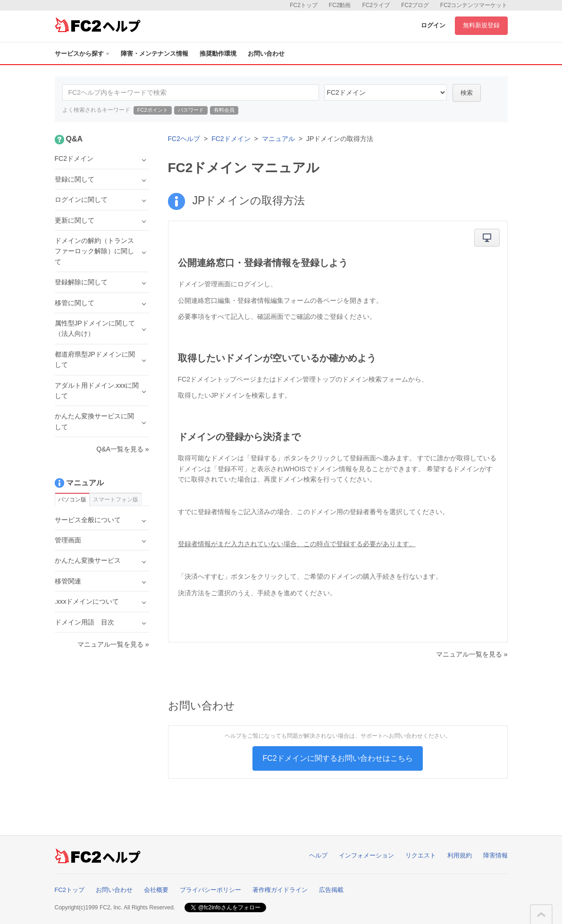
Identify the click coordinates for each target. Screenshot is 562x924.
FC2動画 (340, 5)
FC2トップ (304, 5)
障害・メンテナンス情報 (155, 54)
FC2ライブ (376, 5)
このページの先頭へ (541, 915)
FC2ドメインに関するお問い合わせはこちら (337, 758)
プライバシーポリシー (210, 890)
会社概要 (156, 890)
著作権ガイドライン (280, 890)
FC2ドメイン (231, 139)
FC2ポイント (153, 110)
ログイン (433, 25)
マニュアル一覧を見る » (472, 654)
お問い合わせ (266, 54)
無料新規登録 (481, 25)
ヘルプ (318, 855)
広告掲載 (331, 890)
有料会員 (224, 110)
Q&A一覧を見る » (122, 449)
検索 (467, 93)
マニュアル (278, 139)
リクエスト (421, 855)
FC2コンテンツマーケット (474, 5)
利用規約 (460, 855)
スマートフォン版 (116, 499)
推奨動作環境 (218, 54)
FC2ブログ (415, 5)
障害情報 (495, 855)
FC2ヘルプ (184, 139)
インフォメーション (366, 855)
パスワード (191, 110)
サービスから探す (82, 54)
